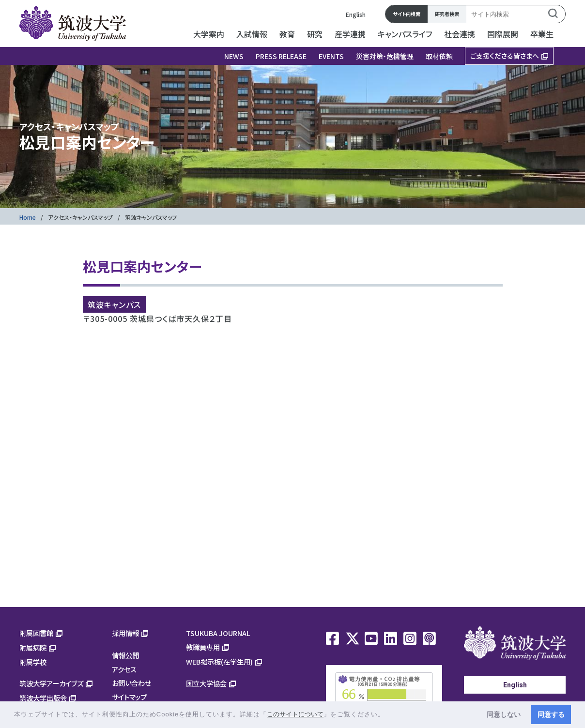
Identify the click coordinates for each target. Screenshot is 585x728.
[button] (388, 715)
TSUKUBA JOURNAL (218, 633)
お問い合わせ (131, 683)
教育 (287, 34)
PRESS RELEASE (281, 56)
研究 (315, 34)
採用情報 (125, 633)
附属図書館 (36, 633)
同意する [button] (551, 714)
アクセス (124, 669)
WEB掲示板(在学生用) (219, 661)
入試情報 (252, 34)
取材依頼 (439, 56)
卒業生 (542, 34)
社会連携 (460, 34)
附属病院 (33, 647)
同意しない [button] (504, 714)
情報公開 (125, 655)
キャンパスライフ (405, 34)
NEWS (234, 56)
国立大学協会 (206, 683)
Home (28, 217)
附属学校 (33, 662)
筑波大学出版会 (43, 698)
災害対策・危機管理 (385, 56)
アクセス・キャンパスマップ (80, 217)
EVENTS (331, 56)
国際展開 (503, 34)
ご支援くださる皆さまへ (505, 56)
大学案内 (209, 34)
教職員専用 (203, 647)
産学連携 (350, 34)
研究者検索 (447, 14)
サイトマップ (129, 697)
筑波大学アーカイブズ (51, 683)
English (356, 14)
